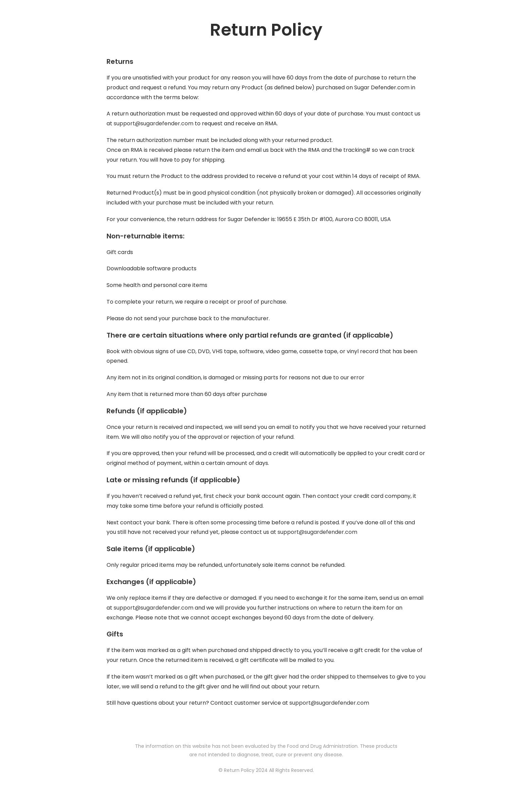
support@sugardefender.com (154, 123)
